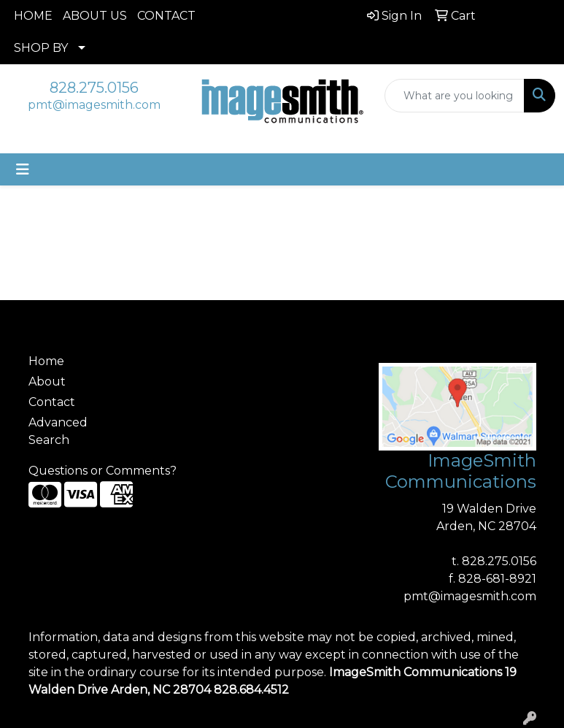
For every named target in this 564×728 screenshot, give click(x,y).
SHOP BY (41, 48)
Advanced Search (58, 431)
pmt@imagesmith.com (94, 105)
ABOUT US (95, 16)
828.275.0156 (94, 88)
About (47, 382)
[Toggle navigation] (23, 169)
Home (46, 361)
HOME (33, 16)
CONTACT (166, 16)
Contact (52, 402)
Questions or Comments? (103, 471)
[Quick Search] (455, 96)
